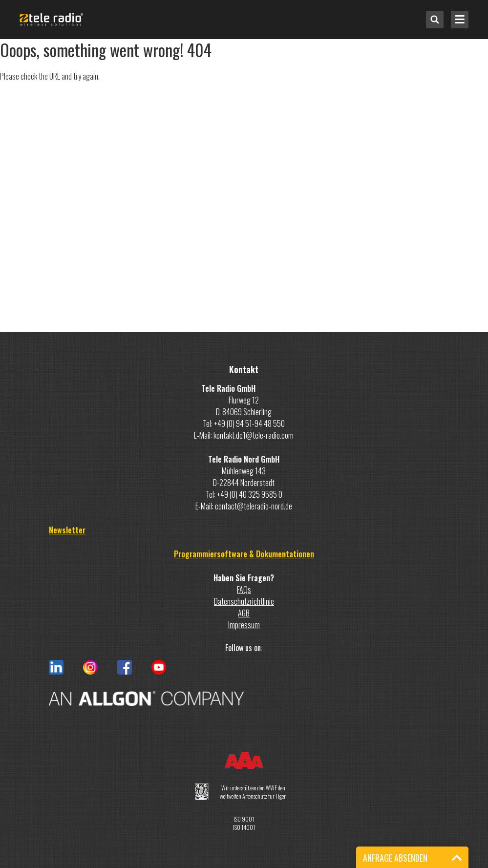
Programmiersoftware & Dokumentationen (244, 554)
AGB (244, 613)
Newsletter (67, 530)
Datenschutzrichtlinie (244, 601)
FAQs (244, 590)
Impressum (244, 625)
